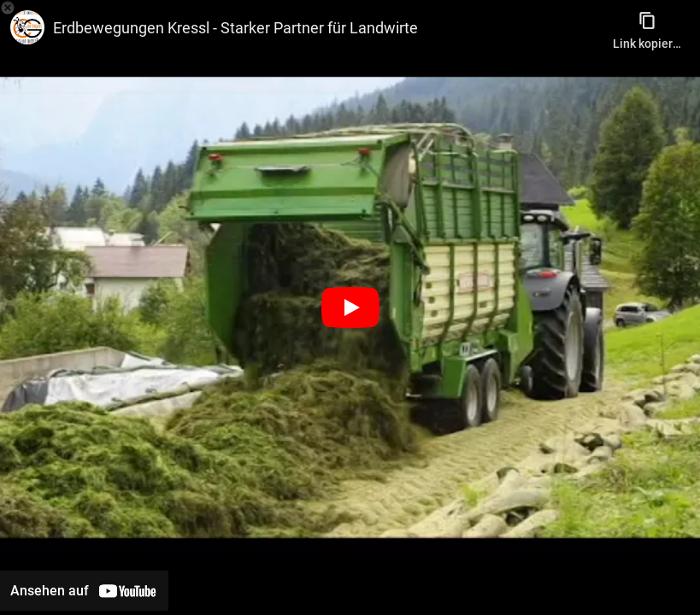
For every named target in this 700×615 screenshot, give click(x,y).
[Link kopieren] (647, 26)
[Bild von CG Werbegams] (27, 27)
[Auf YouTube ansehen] (84, 591)
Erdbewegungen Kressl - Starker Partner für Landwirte (235, 28)
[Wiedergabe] (350, 307)
